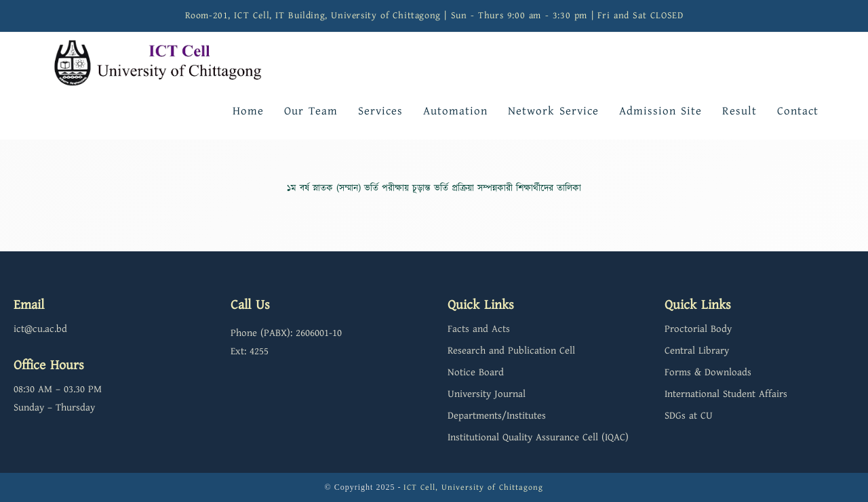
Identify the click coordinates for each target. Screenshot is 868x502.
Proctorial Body (698, 329)
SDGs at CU (689, 416)
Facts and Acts (479, 329)
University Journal (487, 394)
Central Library (697, 351)
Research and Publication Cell (511, 351)
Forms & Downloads (708, 372)
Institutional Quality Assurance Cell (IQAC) (538, 437)
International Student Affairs (726, 394)
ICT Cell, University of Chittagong (473, 487)
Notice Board (476, 372)
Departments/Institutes (497, 416)
